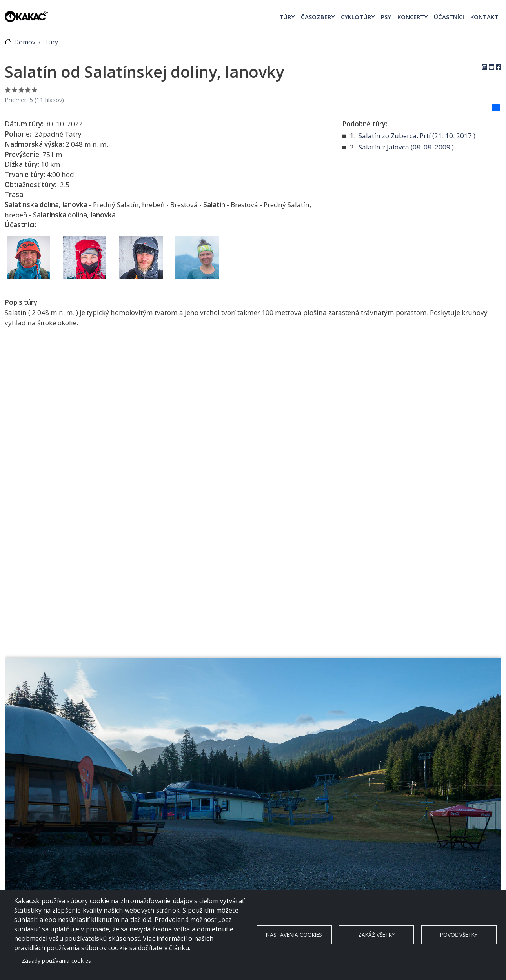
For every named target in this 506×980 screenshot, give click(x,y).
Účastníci (449, 17)
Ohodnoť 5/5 (35, 90)
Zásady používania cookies (56, 961)
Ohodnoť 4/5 (28, 90)
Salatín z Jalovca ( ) (406, 147)
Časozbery (318, 17)
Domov (25, 42)
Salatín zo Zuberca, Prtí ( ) (417, 136)
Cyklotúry (358, 17)
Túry (287, 17)
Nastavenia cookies (294, 935)
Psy (386, 17)
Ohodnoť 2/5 (15, 90)
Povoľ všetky (459, 935)
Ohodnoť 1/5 (8, 90)
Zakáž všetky (376, 935)
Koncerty (412, 17)
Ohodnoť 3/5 (21, 90)
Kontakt (484, 17)
